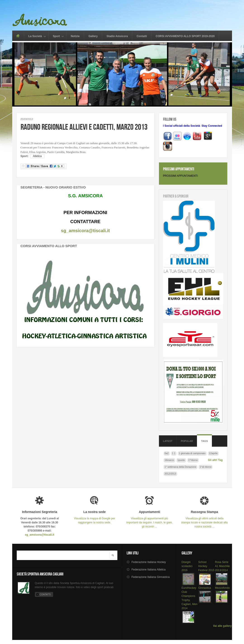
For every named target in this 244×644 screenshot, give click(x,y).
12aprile (213, 453)
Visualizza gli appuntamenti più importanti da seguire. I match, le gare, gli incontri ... (150, 519)
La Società (35, 37)
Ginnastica (205, 588)
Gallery (93, 36)
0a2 (167, 453)
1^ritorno (193, 460)
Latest (168, 441)
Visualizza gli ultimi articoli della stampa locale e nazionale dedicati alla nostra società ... (205, 519)
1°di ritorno (206, 467)
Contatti (142, 36)
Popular (187, 441)
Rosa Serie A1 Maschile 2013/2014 (222, 566)
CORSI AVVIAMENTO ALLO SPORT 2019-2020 (185, 36)
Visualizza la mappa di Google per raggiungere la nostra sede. (95, 517)
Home (18, 36)
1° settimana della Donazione (181, 467)
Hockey (149, 562)
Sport (56, 37)
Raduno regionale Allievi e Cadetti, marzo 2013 (84, 127)
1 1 (174, 453)
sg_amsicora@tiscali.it (85, 231)
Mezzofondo (222, 588)
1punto (181, 460)
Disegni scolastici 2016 (187, 566)
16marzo (169, 460)
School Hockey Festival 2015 (206, 566)
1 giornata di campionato (192, 453)
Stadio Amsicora (117, 36)
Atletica (37, 156)
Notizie (75, 36)
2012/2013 (170, 474)
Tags (204, 441)
